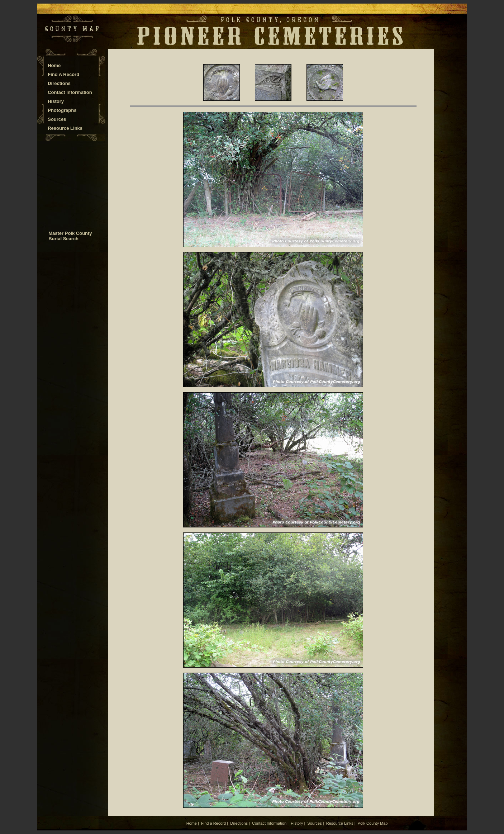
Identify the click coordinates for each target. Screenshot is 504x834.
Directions (59, 83)
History (56, 101)
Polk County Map (373, 823)
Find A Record (63, 74)
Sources (57, 119)
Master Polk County (70, 233)
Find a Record (213, 823)
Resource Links (65, 128)
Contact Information (70, 92)
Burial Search (63, 239)
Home (54, 65)
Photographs (62, 110)
